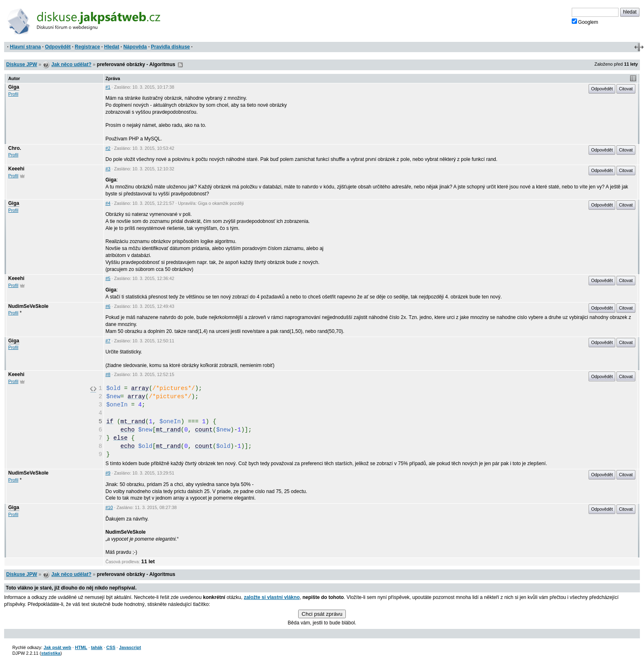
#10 (109, 507)
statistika (51, 653)
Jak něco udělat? (71, 64)
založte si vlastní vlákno (272, 597)
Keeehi (16, 169)
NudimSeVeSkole (28, 306)
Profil (13, 94)
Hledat (112, 47)
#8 (108, 374)
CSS (111, 647)
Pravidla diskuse (171, 47)
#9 (108, 473)
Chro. (15, 148)
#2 (108, 148)
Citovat (626, 89)
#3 (108, 169)
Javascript (130, 647)
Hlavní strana (25, 47)
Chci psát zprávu (322, 614)
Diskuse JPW (22, 64)
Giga (14, 87)
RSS (180, 65)
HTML (81, 647)
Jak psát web (57, 647)
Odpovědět (58, 47)
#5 (108, 278)
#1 (108, 87)
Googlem (585, 22)
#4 (108, 203)
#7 (108, 341)
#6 (108, 306)
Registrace (87, 47)
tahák (97, 647)
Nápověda (135, 47)
